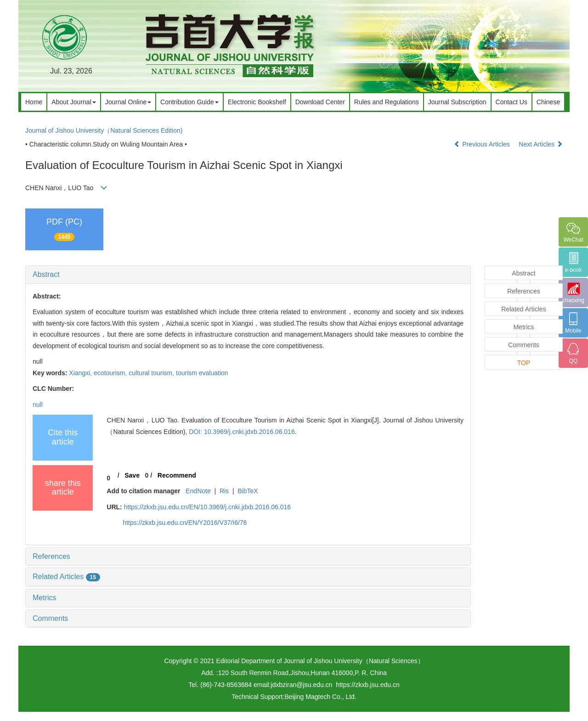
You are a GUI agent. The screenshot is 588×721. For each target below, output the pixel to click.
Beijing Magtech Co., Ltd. (320, 697)
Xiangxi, (81, 373)
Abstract (46, 274)
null (38, 405)
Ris (224, 491)
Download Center (320, 102)
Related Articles (66, 577)
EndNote (198, 491)
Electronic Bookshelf (257, 102)
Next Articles (541, 144)
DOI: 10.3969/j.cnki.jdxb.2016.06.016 (242, 432)
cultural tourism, (152, 373)
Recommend (177, 475)
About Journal (73, 102)
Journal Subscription (457, 102)
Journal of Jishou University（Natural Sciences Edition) (104, 130)
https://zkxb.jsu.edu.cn (368, 685)
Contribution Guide (189, 102)
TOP (524, 363)
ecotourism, (111, 373)
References (51, 556)
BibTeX (248, 491)
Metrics (45, 598)
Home (34, 102)
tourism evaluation (202, 373)
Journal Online (128, 102)
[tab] (248, 275)
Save (132, 475)
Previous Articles (483, 144)
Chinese (548, 102)
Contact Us (512, 102)
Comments (50, 618)
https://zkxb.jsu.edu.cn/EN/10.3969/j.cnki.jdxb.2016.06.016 (207, 507)
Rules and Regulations (387, 102)
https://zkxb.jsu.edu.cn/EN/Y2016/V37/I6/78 (185, 523)
